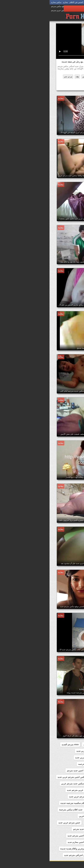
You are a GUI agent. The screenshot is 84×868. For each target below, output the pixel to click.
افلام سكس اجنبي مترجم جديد (61, 777)
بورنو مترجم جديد (46, 810)
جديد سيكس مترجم (66, 823)
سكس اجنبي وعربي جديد (63, 849)
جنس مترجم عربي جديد (20, 823)
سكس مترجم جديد (60, 87)
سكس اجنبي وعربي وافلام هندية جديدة (29, 849)
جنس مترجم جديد (44, 823)
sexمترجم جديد (67, 744)
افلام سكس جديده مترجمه (62, 790)
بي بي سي (19, 77)
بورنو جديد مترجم (67, 810)
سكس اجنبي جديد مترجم (35, 829)
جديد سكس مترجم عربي (41, 816)
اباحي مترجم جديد (66, 764)
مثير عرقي (71, 81)
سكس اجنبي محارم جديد (30, 842)
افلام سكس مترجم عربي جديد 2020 (58, 803)
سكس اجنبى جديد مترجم (63, 829)
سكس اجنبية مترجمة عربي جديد (60, 855)
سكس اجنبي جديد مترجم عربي (60, 836)
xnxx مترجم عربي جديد (37, 751)
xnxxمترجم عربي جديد (64, 757)
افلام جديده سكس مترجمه (41, 764)
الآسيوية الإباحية (64, 77)
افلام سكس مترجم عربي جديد (33, 797)
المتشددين (50, 77)
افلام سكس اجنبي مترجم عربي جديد (25, 777)
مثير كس (60, 81)
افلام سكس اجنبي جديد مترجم (31, 771)
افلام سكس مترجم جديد (63, 797)
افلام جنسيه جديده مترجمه (62, 771)
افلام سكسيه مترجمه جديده (24, 803)
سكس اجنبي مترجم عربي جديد (60, 842)
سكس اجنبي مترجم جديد (30, 836)
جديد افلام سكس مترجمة (21, 810)
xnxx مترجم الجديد (21, 744)
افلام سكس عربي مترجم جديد (31, 790)
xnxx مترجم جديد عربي (64, 751)
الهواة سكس (38, 77)
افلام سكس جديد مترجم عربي (26, 784)
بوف (28, 77)
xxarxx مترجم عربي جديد (37, 757)
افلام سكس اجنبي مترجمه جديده (59, 784)
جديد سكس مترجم (66, 816)
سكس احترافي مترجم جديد (27, 855)
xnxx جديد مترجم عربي (45, 744)
